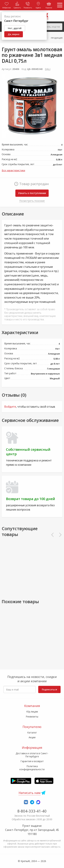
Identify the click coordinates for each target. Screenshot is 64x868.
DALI (48, 69)
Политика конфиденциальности (32, 768)
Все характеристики (13, 170)
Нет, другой (15, 28)
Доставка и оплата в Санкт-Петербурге (32, 755)
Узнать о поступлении (32, 193)
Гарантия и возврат (32, 761)
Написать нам (30, 793)
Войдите (10, 407)
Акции (32, 737)
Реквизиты (32, 717)
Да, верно (14, 34)
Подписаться (49, 689)
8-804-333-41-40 (32, 811)
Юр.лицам (32, 712)
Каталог (32, 732)
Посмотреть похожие (32, 201)
